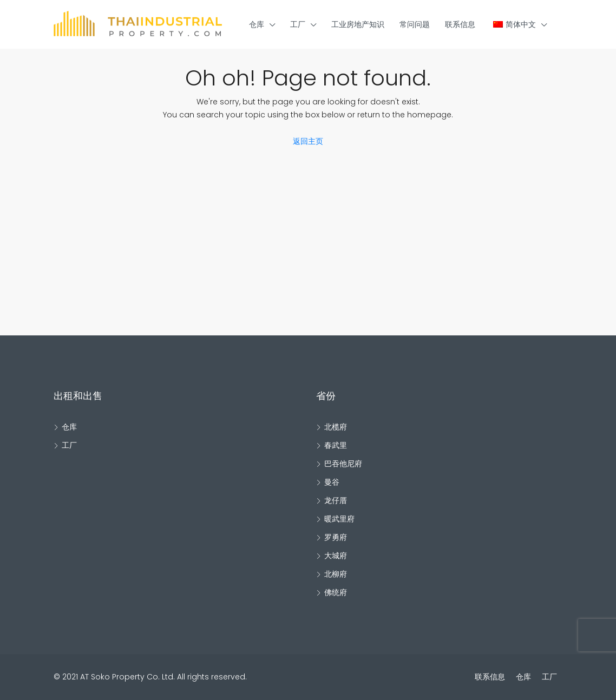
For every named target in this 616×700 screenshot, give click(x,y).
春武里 (336, 445)
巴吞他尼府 (343, 464)
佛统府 (336, 592)
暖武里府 (339, 519)
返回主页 (308, 141)
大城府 (336, 556)
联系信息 (460, 24)
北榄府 (336, 427)
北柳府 (336, 574)
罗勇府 (336, 537)
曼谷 (332, 482)
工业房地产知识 (358, 24)
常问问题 (415, 24)
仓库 (257, 24)
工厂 (298, 24)
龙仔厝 (336, 500)
